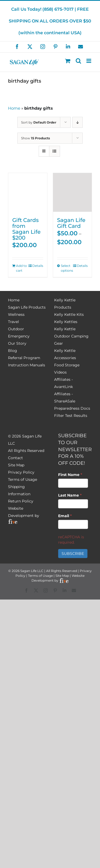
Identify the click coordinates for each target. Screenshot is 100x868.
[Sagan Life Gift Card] (73, 193)
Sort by (39, 122)
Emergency (19, 336)
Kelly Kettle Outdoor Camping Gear (71, 336)
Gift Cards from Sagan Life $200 (26, 229)
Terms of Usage (23, 479)
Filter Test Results (71, 416)
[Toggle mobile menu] (89, 61)
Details (38, 266)
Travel (13, 322)
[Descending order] (77, 122)
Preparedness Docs (72, 408)
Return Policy (21, 501)
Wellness (16, 314)
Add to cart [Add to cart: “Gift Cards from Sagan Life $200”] (21, 268)
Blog (13, 351)
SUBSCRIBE (73, 554)
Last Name (70, 495)
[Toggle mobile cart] (68, 61)
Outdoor (16, 329)
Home (14, 108)
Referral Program (24, 358)
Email (65, 516)
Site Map (16, 465)
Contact (15, 458)
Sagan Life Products (27, 307)
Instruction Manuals (27, 365)
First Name (70, 475)
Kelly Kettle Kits (69, 314)
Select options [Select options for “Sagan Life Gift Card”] (67, 268)
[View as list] (55, 151)
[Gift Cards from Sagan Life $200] (28, 193)
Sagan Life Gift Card (71, 223)
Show (35, 138)
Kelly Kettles (66, 322)
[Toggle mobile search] (78, 61)
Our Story (17, 343)
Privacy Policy (21, 472)
